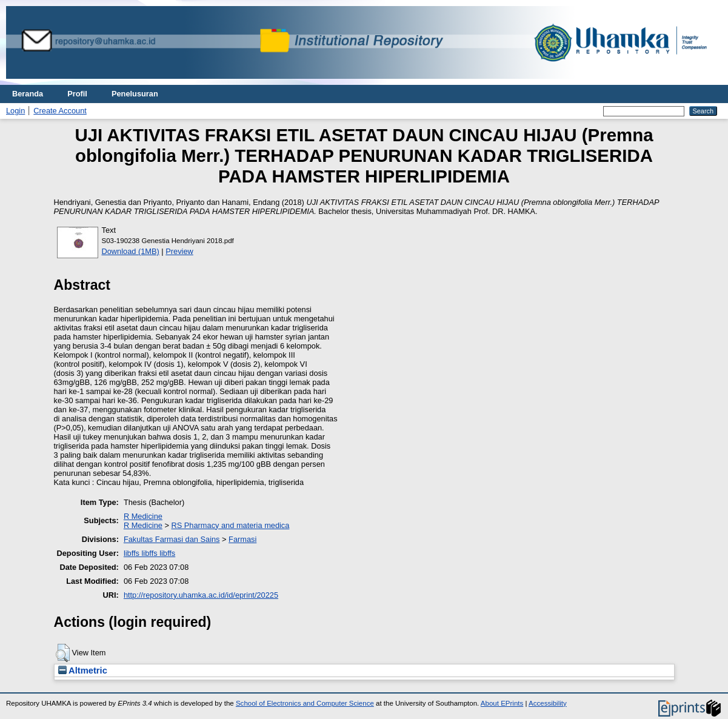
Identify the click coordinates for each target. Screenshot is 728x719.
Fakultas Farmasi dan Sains (172, 539)
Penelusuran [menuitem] (135, 94)
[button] (63, 653)
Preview (179, 251)
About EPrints (502, 703)
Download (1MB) (131, 251)
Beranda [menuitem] (28, 94)
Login (15, 111)
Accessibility (548, 703)
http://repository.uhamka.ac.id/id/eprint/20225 (201, 595)
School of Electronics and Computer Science (305, 703)
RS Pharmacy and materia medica (231, 525)
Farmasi (242, 539)
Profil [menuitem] (77, 94)
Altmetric (83, 671)
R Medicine (143, 516)
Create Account (60, 111)
